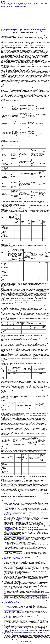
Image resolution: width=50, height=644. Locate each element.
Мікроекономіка (5, 4)
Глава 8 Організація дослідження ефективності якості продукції (20, 566)
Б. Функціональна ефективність (12, 603)
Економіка (3, 2)
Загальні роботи (23, 5)
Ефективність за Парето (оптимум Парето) (15, 536)
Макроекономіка (14, 5)
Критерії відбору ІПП (9, 507)
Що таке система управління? (11, 618)
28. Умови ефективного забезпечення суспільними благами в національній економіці (26, 595)
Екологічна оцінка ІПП (9, 501)
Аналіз (40, 5)
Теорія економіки (33, 5)
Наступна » (47, 28)
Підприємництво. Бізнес (41, 4)
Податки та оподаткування (26, 4)
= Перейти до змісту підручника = (25, 495)
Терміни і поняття (8, 625)
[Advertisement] (25, 17)
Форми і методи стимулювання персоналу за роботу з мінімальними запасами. (24, 633)
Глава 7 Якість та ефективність (12, 581)
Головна (3, 6)
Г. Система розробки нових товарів (13, 574)
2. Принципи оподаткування (11, 528)
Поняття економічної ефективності (13, 551)
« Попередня (4, 28)
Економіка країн (5, 5)
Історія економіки (14, 4)
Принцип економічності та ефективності (14, 559)
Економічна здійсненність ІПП (11, 521)
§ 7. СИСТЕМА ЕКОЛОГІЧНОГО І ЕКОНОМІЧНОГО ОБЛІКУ (19, 543)
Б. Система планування (10, 589)
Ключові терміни (8, 515)
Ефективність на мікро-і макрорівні (13, 610)
